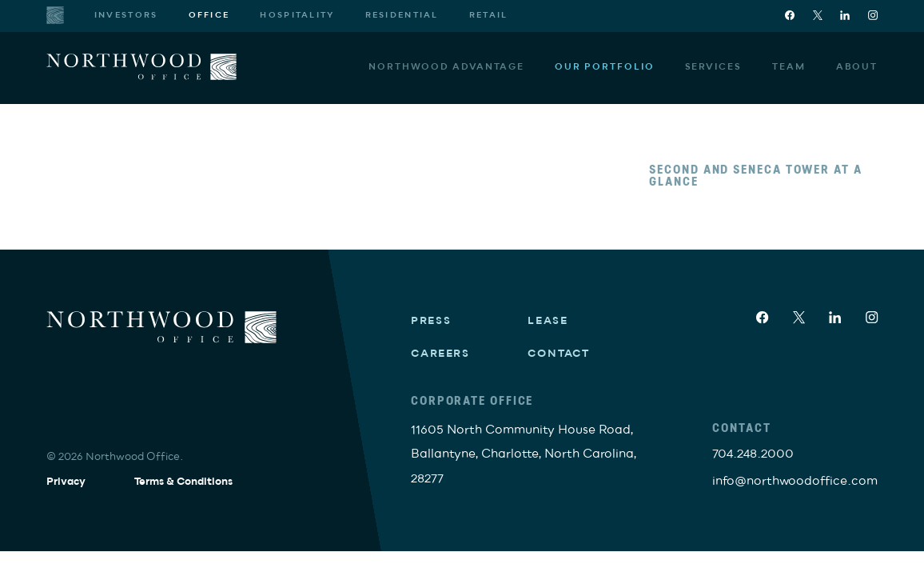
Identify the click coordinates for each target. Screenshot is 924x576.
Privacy (66, 482)
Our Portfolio (605, 66)
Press (431, 321)
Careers (440, 354)
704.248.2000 (753, 454)
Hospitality (297, 15)
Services (713, 66)
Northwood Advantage (446, 66)
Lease (548, 321)
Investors (126, 15)
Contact (559, 354)
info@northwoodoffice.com (795, 481)
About (857, 66)
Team (789, 66)
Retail (489, 15)
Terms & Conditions (183, 482)
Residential (402, 15)
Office (209, 15)
